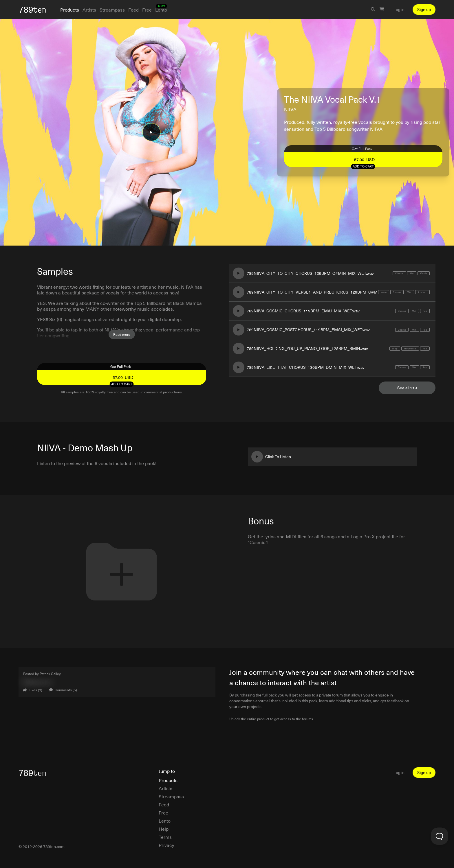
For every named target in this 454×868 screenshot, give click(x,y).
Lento (161, 10)
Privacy (166, 845)
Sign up (424, 9)
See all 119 (407, 388)
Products (70, 10)
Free (147, 10)
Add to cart (363, 166)
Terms (165, 837)
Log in (399, 10)
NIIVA (290, 109)
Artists (89, 10)
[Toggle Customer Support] (440, 836)
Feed (133, 10)
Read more (122, 334)
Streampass (112, 10)
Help (164, 829)
